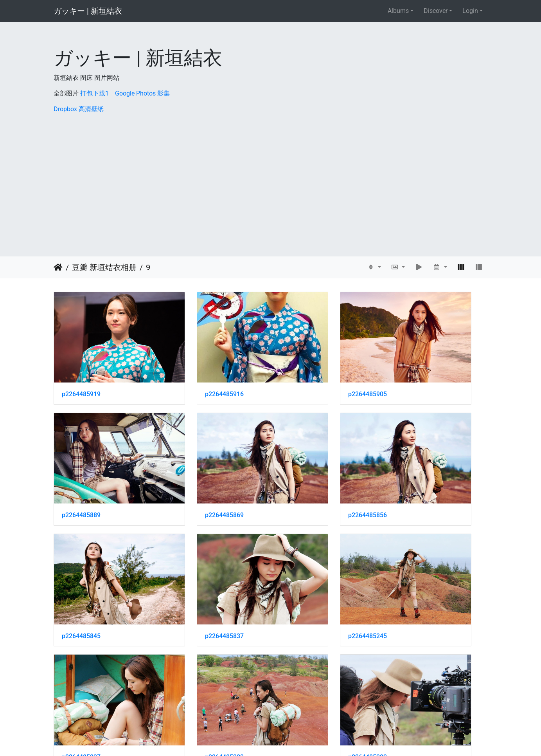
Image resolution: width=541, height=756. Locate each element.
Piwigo (288, 739)
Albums (398, 11)
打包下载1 (94, 93)
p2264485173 (193, 669)
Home (58, 267)
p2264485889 (416, 372)
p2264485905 (304, 372)
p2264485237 (193, 570)
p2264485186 (81, 669)
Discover (436, 11)
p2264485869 (81, 471)
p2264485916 (193, 372)
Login (470, 11)
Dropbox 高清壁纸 (79, 109)
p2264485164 (304, 669)
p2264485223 (304, 570)
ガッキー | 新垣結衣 (88, 11)
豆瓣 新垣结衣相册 (104, 267)
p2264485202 (416, 570)
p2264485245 (81, 570)
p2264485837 (416, 471)
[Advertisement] (271, 173)
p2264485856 (193, 471)
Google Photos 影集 (142, 93)
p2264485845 (304, 471)
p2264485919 (81, 372)
